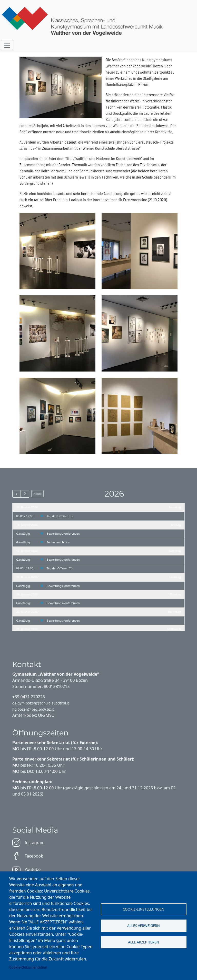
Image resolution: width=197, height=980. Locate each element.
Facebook (28, 856)
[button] (57, 250)
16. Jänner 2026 (27, 525)
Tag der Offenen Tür (60, 516)
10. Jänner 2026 (27, 507)
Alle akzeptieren (144, 942)
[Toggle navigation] (7, 45)
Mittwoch (174, 629)
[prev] (17, 494)
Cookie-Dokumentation (28, 967)
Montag (175, 594)
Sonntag (175, 577)
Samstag (175, 507)
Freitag (176, 525)
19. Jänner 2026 (27, 594)
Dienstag (174, 612)
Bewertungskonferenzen (63, 533)
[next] (25, 494)
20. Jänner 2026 (27, 612)
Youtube (26, 869)
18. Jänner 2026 (27, 577)
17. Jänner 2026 (27, 551)
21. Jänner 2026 (27, 629)
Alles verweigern (144, 926)
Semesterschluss (58, 542)
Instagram (28, 843)
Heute (37, 494)
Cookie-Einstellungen (144, 909)
